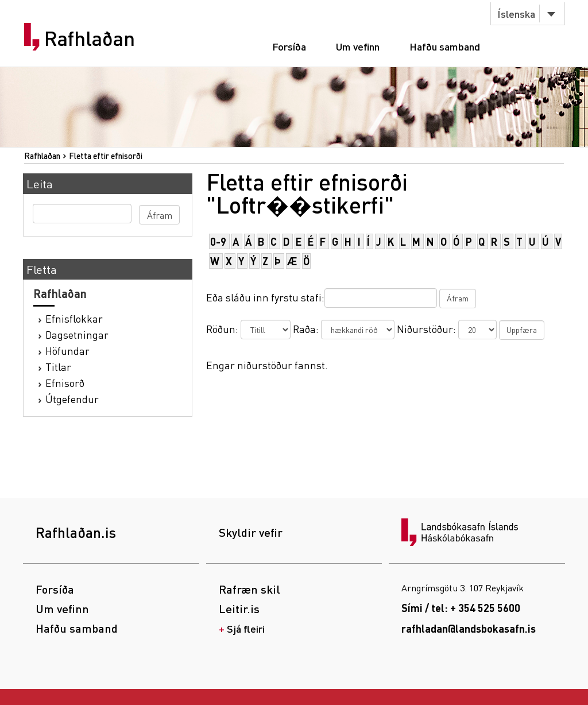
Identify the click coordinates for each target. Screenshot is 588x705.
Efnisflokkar (74, 318)
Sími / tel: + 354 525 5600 (461, 608)
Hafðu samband (445, 46)
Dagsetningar (77, 334)
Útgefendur (72, 399)
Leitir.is (239, 609)
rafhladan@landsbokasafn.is (469, 628)
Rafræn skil (249, 589)
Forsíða (289, 46)
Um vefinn (358, 46)
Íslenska (516, 13)
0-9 (218, 241)
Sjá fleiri (246, 628)
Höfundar (67, 350)
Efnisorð (65, 383)
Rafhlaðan (90, 38)
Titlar (58, 367)
